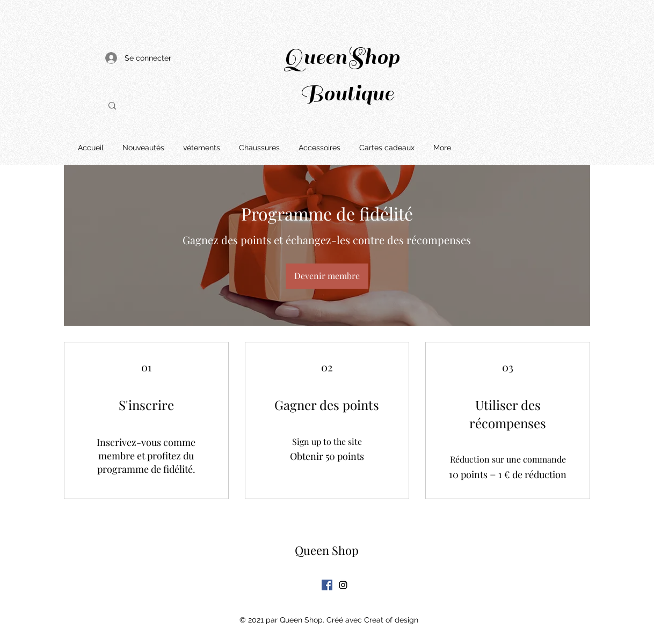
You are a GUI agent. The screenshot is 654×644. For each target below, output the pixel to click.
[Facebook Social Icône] (327, 585)
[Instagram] (343, 585)
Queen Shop (327, 550)
